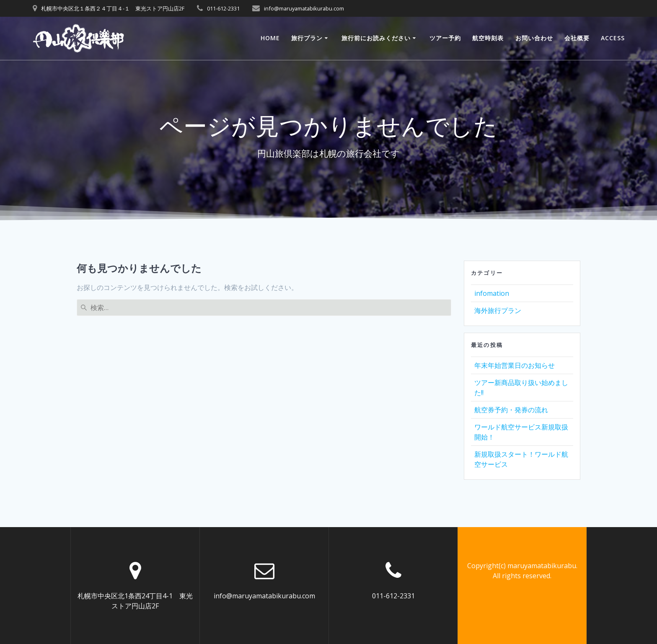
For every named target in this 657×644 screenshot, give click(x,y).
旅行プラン (307, 38)
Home (270, 38)
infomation (492, 293)
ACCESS (613, 38)
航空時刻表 (488, 38)
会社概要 (577, 38)
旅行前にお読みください (376, 38)
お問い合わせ (534, 38)
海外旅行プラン (498, 310)
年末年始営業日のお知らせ (515, 365)
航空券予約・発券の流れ (511, 410)
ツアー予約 (445, 38)
